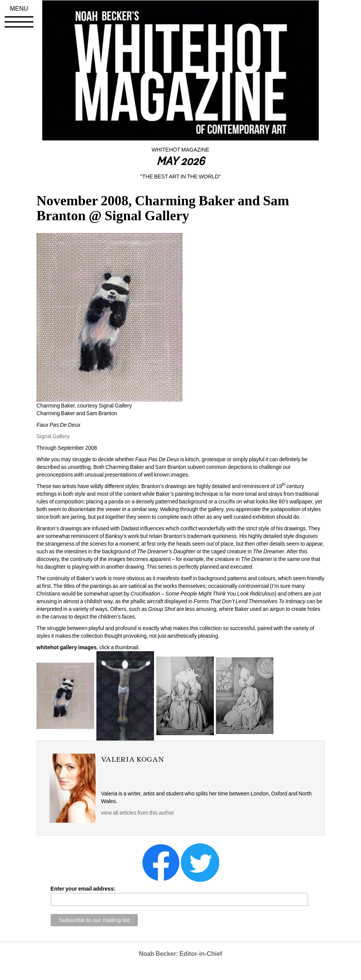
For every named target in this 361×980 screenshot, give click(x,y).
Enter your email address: (83, 889)
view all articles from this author (137, 813)
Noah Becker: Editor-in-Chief (181, 954)
